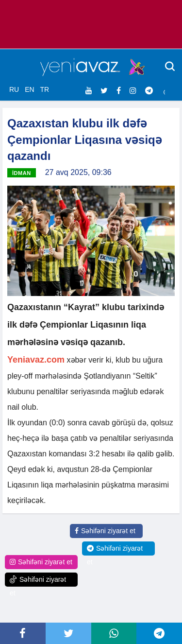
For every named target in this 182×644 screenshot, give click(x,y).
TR (44, 89)
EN (29, 89)
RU (14, 89)
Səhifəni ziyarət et (105, 531)
